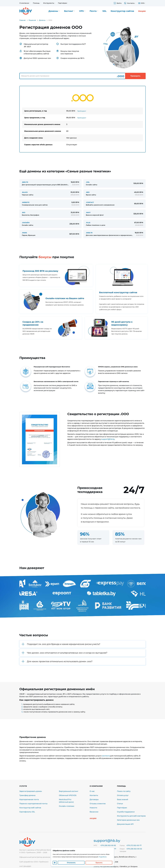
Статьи (120, 804)
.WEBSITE (26, 202)
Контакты (94, 795)
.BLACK (25, 192)
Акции (142, 11)
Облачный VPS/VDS (68, 795)
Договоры (94, 799)
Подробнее (103, 857)
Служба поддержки (126, 812)
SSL (104, 11)
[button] (82, 644)
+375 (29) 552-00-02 (134, 849)
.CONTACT (90, 202)
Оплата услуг (123, 795)
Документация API (125, 824)
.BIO (24, 212)
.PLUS (88, 223)
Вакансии (94, 812)
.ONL (88, 182)
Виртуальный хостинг (69, 791)
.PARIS (24, 233)
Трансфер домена (27, 795)
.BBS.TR (25, 182)
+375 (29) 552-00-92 (108, 845)
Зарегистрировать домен (31, 791)
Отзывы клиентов (98, 804)
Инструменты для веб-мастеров (131, 816)
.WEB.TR (89, 233)
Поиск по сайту (124, 791)
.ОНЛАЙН (26, 223)
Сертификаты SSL (27, 812)
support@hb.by (108, 439)
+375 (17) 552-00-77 (134, 845)
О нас (92, 791)
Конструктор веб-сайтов (30, 808)
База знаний (123, 799)
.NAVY (88, 212)
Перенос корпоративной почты (33, 804)
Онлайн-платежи (67, 806)
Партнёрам (122, 808)
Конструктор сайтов (122, 11)
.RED (88, 192)
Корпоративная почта (29, 799)
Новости (93, 808)
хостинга (106, 756)
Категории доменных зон (128, 820)
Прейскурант (82, 111)
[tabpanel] (82, 119)
